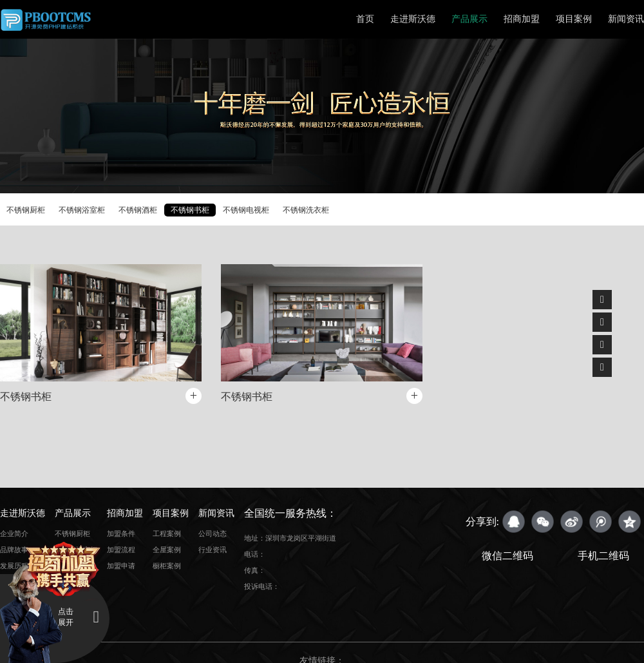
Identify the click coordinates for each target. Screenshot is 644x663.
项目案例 (574, 19)
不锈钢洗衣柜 (306, 210)
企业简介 (14, 533)
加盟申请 (121, 566)
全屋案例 (167, 550)
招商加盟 (522, 19)
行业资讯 (213, 550)
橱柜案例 (167, 566)
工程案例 (167, 533)
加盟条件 (121, 533)
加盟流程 (121, 550)
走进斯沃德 (413, 19)
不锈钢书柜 (190, 210)
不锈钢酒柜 (138, 210)
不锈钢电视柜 (246, 210)
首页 (365, 19)
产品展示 (469, 19)
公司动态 (213, 533)
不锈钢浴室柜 (82, 210)
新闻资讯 (626, 19)
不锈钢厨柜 (26, 210)
